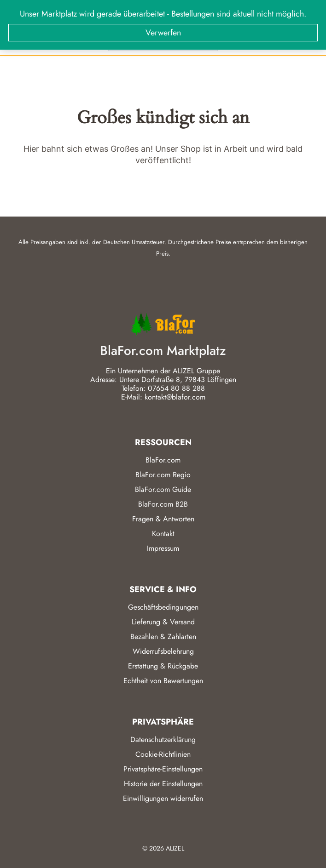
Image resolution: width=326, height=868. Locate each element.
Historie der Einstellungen (163, 784)
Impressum (163, 548)
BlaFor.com (163, 460)
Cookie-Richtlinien (163, 754)
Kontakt (163, 534)
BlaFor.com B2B (163, 504)
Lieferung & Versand (163, 622)
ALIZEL (175, 848)
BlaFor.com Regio (163, 475)
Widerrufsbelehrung (163, 651)
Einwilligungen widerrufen (163, 798)
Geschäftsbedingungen (163, 607)
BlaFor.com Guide (163, 489)
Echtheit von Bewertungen (163, 681)
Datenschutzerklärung (163, 740)
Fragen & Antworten (163, 519)
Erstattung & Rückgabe (163, 666)
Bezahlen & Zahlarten (163, 637)
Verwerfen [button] (163, 33)
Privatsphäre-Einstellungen (163, 769)
